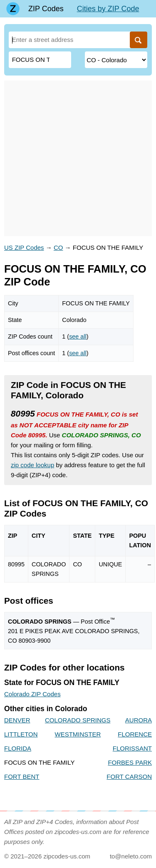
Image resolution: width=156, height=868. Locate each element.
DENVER (17, 720)
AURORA (139, 720)
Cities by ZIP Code (108, 9)
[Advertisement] (78, 158)
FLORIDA (18, 748)
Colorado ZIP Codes (32, 694)
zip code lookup (32, 465)
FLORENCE (135, 734)
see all (78, 336)
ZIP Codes (46, 9)
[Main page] (13, 9)
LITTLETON (21, 734)
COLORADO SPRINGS (78, 720)
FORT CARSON (129, 777)
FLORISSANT (132, 748)
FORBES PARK (130, 762)
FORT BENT (22, 777)
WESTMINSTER (78, 734)
